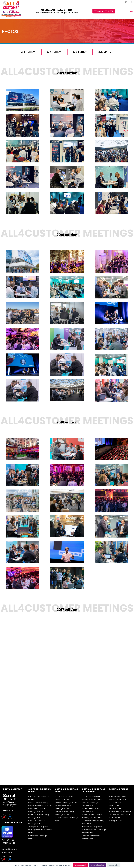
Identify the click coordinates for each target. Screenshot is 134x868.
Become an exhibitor (104, 11)
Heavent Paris (115, 808)
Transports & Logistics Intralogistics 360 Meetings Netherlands (94, 830)
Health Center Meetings (39, 802)
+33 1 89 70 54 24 (9, 843)
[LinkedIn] (10, 859)
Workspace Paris (116, 821)
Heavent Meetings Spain (66, 802)
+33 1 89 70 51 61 (9, 810)
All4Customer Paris (117, 799)
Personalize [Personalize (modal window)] (114, 865)
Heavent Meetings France (40, 805)
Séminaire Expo (116, 818)
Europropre (114, 805)
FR (131, 2)
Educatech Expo (116, 802)
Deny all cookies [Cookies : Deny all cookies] (98, 865)
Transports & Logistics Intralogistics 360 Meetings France (40, 830)
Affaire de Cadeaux (118, 796)
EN (126, 2)
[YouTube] (4, 859)
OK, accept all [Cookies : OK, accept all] (81, 865)
